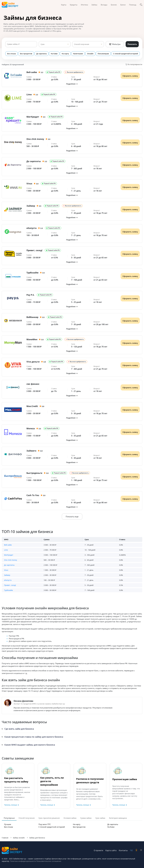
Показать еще (72, 517)
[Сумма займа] (21, 44)
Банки (123, 5)
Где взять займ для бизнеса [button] (19, 729)
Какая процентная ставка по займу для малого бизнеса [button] (34, 737)
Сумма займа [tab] (86, 818)
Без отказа (11, 54)
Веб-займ (8, 545)
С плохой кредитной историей (124, 54)
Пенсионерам (102, 54)
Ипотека (84, 5)
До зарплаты (41, 54)
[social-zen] (141, 850)
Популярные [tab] (9, 818)
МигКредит (9, 555)
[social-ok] (136, 850)
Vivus (6, 570)
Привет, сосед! (10, 585)
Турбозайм (8, 590)
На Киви (54, 54)
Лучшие (8, 824)
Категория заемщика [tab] (118, 818)
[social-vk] (131, 850)
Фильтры (115, 44)
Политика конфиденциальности (23, 861)
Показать (132, 44)
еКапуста (8, 580)
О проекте (98, 850)
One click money (11, 560)
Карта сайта (111, 850)
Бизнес (114, 5)
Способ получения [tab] (27, 818)
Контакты (123, 850)
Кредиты (74, 5)
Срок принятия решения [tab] (49, 818)
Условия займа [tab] (70, 818)
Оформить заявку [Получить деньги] (130, 76)
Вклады (104, 5)
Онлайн (90, 54)
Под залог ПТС (45, 824)
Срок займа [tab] (100, 818)
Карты (64, 5)
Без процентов (26, 54)
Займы (94, 5)
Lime (6, 550)
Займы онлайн (19, 838)
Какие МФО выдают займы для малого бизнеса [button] (30, 745)
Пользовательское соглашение (49, 861)
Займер (7, 575)
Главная (5, 838)
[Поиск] (141, 5)
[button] (72, 84)
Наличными (77, 54)
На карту (65, 54)
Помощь (133, 5)
